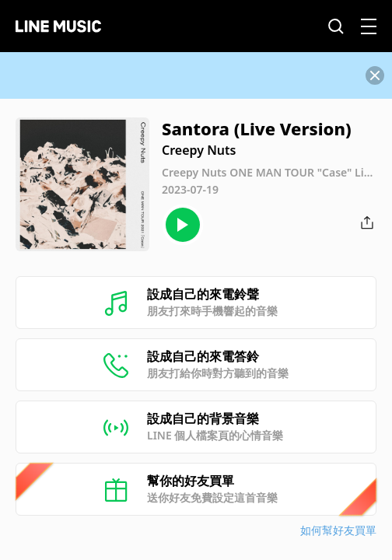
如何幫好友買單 (338, 530)
